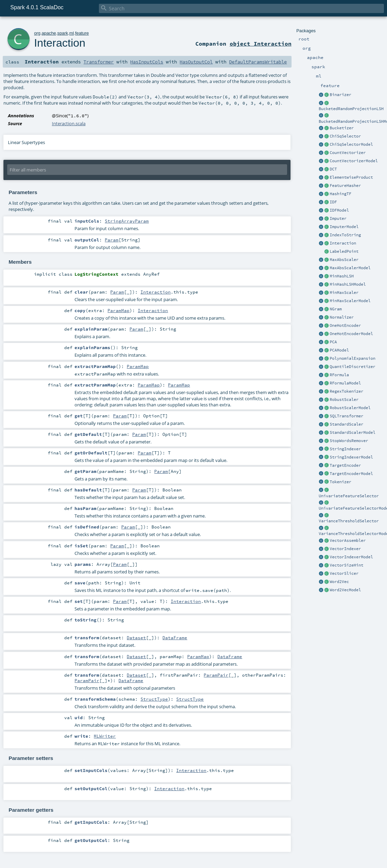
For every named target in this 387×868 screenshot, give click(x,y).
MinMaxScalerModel (350, 301)
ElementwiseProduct (351, 177)
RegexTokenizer (346, 391)
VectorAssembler (348, 540)
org (37, 33)
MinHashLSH (342, 276)
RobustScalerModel (350, 408)
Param (112, 240)
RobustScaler (344, 400)
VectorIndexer (345, 549)
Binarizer (340, 95)
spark (63, 33)
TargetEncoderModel (351, 474)
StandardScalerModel (352, 432)
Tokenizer (340, 482)
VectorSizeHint (346, 565)
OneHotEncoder (345, 325)
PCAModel (339, 350)
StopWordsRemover (349, 441)
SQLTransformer (346, 416)
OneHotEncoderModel (351, 334)
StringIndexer (345, 449)
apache (49, 33)
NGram (336, 309)
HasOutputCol (196, 62)
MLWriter (105, 736)
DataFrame (175, 638)
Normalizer (342, 317)
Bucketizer (342, 128)
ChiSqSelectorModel (351, 144)
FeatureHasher (345, 186)
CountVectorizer (348, 153)
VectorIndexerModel (351, 557)
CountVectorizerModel (354, 161)
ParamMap (118, 310)
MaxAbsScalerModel (350, 268)
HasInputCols (147, 62)
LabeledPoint (344, 251)
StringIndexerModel (351, 457)
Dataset (136, 638)
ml (72, 33)
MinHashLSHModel (348, 284)
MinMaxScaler (344, 293)
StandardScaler (346, 424)
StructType (154, 699)
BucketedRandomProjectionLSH (351, 109)
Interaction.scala (69, 123)
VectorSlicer (344, 573)
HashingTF (340, 194)
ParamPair (216, 675)
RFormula (339, 375)
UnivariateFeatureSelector (349, 496)
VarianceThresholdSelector (349, 521)
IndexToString (345, 235)
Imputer (338, 218)
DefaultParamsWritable (258, 62)
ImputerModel (344, 227)
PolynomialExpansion (352, 358)
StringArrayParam (127, 221)
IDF (333, 202)
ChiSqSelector (345, 136)
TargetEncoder (345, 465)
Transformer (99, 62)
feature (82, 33)
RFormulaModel (345, 383)
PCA (333, 342)
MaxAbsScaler (344, 260)
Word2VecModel (345, 590)
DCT (333, 169)
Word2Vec (339, 582)
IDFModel (339, 210)
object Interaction (261, 44)
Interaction (343, 243)
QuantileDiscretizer (352, 367)
